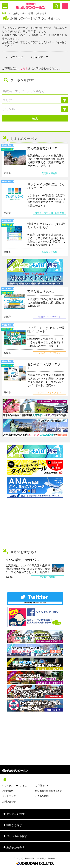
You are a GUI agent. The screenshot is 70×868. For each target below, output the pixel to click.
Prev (3, 571)
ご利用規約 (8, 791)
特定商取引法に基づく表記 (49, 791)
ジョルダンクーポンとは (15, 786)
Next (67, 571)
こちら (24, 68)
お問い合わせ (9, 802)
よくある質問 (42, 796)
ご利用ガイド (42, 786)
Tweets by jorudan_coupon (35, 603)
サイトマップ (9, 796)
